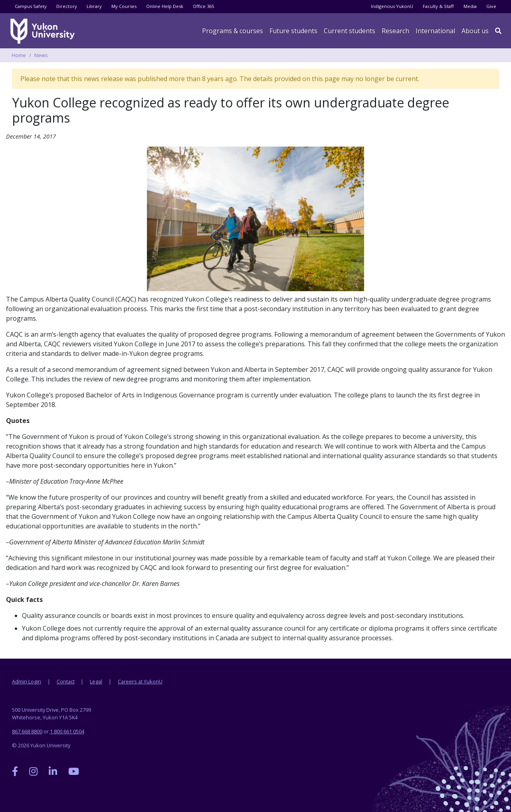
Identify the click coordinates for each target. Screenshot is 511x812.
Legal (96, 681)
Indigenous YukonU (392, 6)
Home (19, 55)
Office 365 (203, 6)
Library (94, 6)
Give (491, 6)
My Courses (124, 6)
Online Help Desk (165, 6)
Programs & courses (233, 31)
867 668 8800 (27, 731)
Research (395, 31)
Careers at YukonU (140, 681)
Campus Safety (31, 6)
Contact (66, 681)
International (435, 31)
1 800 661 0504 (67, 731)
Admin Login (27, 681)
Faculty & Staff (438, 6)
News (41, 55)
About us (475, 31)
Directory (67, 6)
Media (470, 6)
